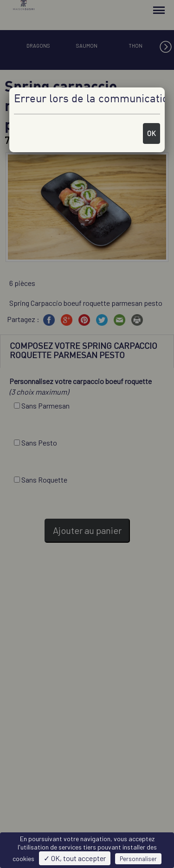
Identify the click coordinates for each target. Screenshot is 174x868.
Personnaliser (138, 859)
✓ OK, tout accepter (75, 858)
